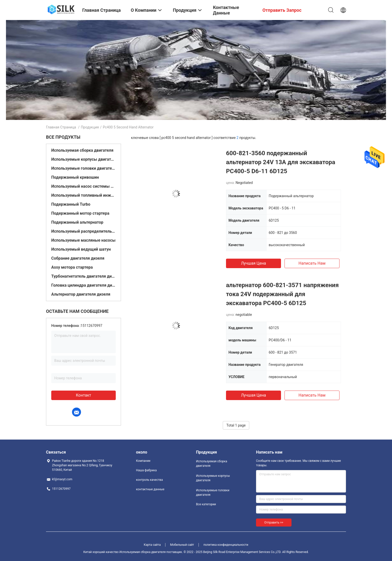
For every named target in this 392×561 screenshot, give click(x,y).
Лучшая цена (253, 263)
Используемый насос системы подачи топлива (83, 186)
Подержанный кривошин (75, 177)
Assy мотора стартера (72, 267)
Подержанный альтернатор (77, 222)
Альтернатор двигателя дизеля (81, 294)
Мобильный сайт (182, 545)
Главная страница (61, 127)
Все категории (206, 504)
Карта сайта (152, 545)
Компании (143, 461)
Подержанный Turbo (71, 204)
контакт (83, 395)
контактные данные (150, 489)
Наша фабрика (146, 470)
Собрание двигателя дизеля (78, 258)
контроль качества (149, 480)
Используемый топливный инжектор (83, 195)
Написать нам (312, 263)
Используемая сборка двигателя (82, 150)
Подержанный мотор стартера (80, 213)
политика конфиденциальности (226, 545)
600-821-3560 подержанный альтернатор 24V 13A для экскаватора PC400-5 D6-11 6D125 (281, 162)
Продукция (90, 127)
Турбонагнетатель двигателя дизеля (83, 276)
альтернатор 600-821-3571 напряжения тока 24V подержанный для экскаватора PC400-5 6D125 (282, 294)
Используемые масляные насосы (83, 240)
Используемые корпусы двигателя (83, 159)
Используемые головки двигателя (83, 168)
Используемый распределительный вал (83, 231)
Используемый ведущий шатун (81, 249)
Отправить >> (274, 523)
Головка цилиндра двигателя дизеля (83, 285)
